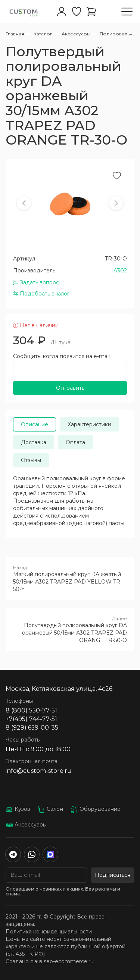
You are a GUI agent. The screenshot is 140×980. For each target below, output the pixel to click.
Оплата (75, 442)
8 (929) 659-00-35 (32, 728)
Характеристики (89, 424)
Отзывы (31, 460)
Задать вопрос (36, 282)
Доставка (34, 442)
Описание (35, 424)
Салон (50, 809)
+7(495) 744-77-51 (31, 719)
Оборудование (96, 809)
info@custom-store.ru (39, 771)
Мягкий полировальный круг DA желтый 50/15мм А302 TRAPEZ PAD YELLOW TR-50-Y (70, 578)
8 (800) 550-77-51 (31, 710)
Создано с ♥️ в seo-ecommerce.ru (50, 961)
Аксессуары (26, 825)
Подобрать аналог (41, 294)
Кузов (18, 809)
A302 (120, 271)
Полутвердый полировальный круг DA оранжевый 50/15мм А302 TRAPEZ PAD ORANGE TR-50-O (70, 629)
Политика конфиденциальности (49, 932)
